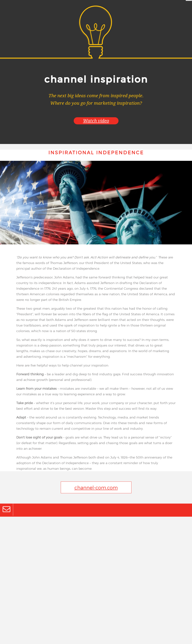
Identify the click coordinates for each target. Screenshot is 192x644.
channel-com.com (96, 487)
